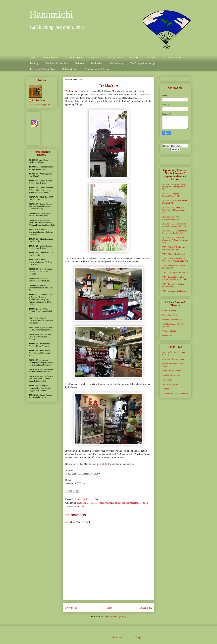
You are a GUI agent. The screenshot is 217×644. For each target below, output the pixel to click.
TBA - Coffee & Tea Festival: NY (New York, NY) (174, 248)
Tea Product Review (173, 58)
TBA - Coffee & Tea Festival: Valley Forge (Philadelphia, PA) (175, 260)
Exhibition (94, 58)
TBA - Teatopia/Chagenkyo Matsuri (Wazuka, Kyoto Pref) (174, 278)
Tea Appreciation (114, 58)
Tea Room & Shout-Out (57, 63)
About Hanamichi (51, 58)
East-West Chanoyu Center (173, 359)
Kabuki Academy (169, 311)
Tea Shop (34, 63)
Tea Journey (167, 380)
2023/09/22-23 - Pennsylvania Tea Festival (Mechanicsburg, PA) (174, 210)
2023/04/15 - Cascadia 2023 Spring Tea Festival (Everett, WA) (174, 187)
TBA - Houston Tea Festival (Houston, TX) (174, 267)
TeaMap (166, 389)
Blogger (138, 637)
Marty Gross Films (170, 315)
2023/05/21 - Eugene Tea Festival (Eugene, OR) (172, 195)
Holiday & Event (70, 69)
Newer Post (72, 608)
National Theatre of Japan (173, 320)
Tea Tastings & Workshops (143, 63)
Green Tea (92, 503)
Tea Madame (71, 91)
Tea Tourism (97, 63)
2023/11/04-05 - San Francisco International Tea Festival (175, 232)
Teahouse (79, 63)
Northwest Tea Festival (172, 371)
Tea (123, 503)
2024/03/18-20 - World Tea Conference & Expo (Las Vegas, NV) (175, 240)
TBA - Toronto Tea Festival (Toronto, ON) (173, 285)
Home (33, 58)
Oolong (109, 503)
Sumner (117, 503)
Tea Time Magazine (170, 384)
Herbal (101, 503)
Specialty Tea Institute (171, 375)
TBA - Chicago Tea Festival (173, 254)
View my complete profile (39, 105)
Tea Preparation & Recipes (98, 69)
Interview (134, 58)
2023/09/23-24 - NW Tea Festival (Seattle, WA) (172, 218)
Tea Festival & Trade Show (42, 69)
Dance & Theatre (74, 58)
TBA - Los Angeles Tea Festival (175, 272)
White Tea (79, 507)
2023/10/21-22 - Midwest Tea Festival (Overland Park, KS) (174, 225)
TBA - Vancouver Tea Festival (174, 291)
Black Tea (81, 503)
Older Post (146, 608)
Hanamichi (51, 14)
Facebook (100, 464)
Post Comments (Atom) (115, 617)
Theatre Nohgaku (169, 331)
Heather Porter (82, 499)
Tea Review (151, 58)
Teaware (69, 507)
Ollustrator (117, 637)
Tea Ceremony (116, 63)
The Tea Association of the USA (175, 393)
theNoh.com (167, 336)
